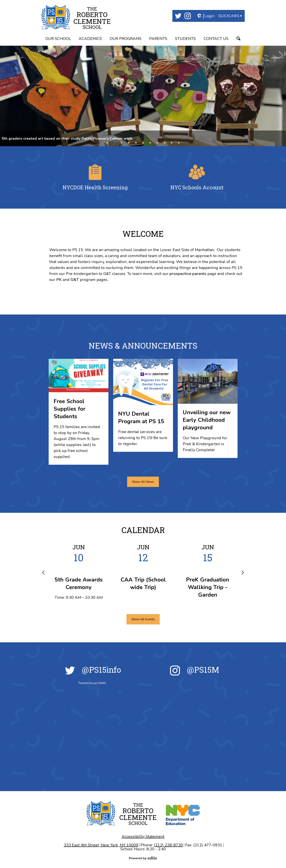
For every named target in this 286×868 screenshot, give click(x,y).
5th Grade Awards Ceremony (79, 584)
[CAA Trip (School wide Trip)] (143, 569)
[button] (58, 39)
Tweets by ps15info (92, 683)
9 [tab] (164, 143)
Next (243, 573)
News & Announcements (143, 346)
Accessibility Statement (143, 837)
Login (205, 16)
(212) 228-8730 (168, 845)
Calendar (143, 530)
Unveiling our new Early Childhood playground (207, 420)
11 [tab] (179, 143)
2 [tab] (114, 143)
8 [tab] (157, 143)
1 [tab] (107, 143)
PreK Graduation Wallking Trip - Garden (208, 587)
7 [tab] (150, 143)
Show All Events (143, 619)
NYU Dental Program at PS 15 (141, 418)
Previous (43, 573)
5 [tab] (136, 143)
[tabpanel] (143, 96)
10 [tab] (172, 143)
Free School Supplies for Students (70, 409)
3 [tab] (122, 143)
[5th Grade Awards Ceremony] (79, 572)
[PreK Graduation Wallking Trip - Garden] (208, 573)
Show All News (143, 482)
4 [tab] (129, 143)
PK (59, 280)
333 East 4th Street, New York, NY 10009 (101, 845)
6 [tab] (143, 143)
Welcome (143, 234)
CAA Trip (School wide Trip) (143, 584)
